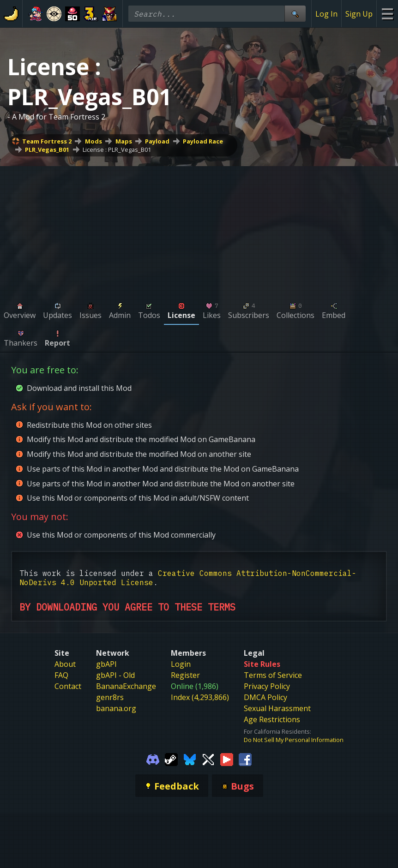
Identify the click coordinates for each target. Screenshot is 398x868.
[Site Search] (295, 14)
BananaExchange (126, 686)
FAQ (61, 675)
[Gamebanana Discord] (153, 759)
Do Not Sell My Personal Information (294, 740)
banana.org (116, 708)
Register (185, 675)
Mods (93, 141)
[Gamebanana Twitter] (208, 759)
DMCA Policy (265, 697)
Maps (124, 141)
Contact (68, 686)
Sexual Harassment (277, 708)
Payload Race (203, 141)
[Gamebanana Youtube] (227, 759)
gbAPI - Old (115, 675)
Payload (157, 141)
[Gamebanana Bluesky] (190, 759)
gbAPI (106, 664)
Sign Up (359, 14)
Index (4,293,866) (200, 697)
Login (181, 664)
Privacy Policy (267, 686)
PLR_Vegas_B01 (47, 150)
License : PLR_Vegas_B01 (117, 150)
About (65, 664)
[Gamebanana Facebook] (245, 759)
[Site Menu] (387, 14)
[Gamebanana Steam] (171, 759)
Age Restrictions (272, 719)
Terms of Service (273, 675)
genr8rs (110, 697)
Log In (326, 14)
